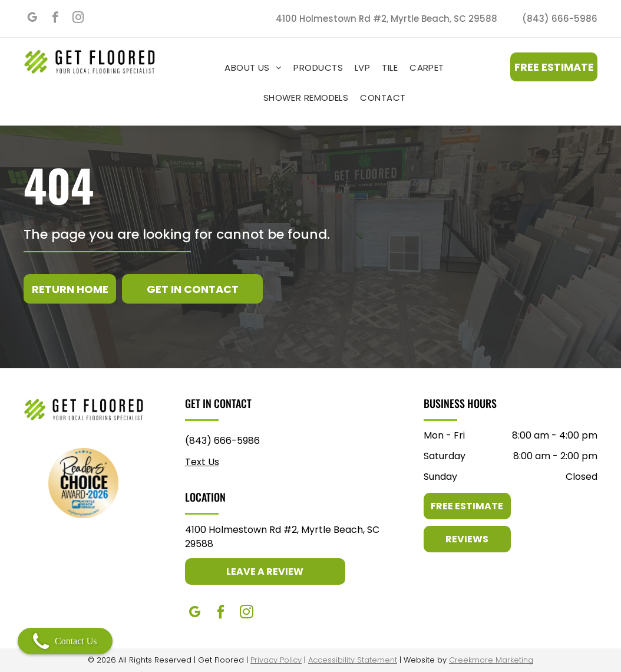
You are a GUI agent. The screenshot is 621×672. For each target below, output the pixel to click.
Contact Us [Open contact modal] (65, 641)
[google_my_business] (32, 19)
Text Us (202, 462)
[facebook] (55, 19)
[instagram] (78, 19)
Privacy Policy (276, 660)
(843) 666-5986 (222, 441)
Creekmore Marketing (491, 660)
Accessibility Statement (353, 660)
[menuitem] (253, 67)
